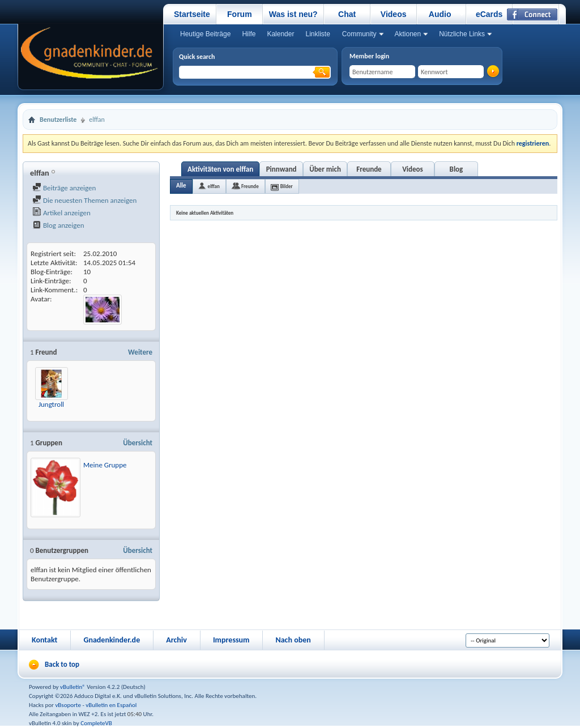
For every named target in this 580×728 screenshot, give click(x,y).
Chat (347, 14)
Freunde (369, 169)
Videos (394, 14)
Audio (440, 14)
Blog (457, 169)
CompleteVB (96, 723)
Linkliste (317, 34)
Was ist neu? (293, 14)
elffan (214, 186)
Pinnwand (282, 169)
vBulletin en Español (111, 705)
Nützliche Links (462, 34)
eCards (489, 14)
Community (359, 34)
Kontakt (44, 640)
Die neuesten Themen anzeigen (84, 200)
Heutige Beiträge (205, 34)
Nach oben (293, 640)
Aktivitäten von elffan (220, 169)
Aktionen (408, 34)
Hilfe (249, 34)
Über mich (325, 169)
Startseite (192, 14)
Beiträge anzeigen (64, 188)
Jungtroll (51, 404)
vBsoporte (68, 705)
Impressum (231, 640)
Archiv (176, 640)
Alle (181, 186)
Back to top (62, 664)
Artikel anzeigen (61, 213)
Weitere (140, 352)
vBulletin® (73, 687)
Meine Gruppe (105, 465)
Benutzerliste (58, 120)
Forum (240, 14)
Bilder (287, 186)
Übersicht (138, 443)
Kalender (280, 34)
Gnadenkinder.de (112, 640)
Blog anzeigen (58, 225)
